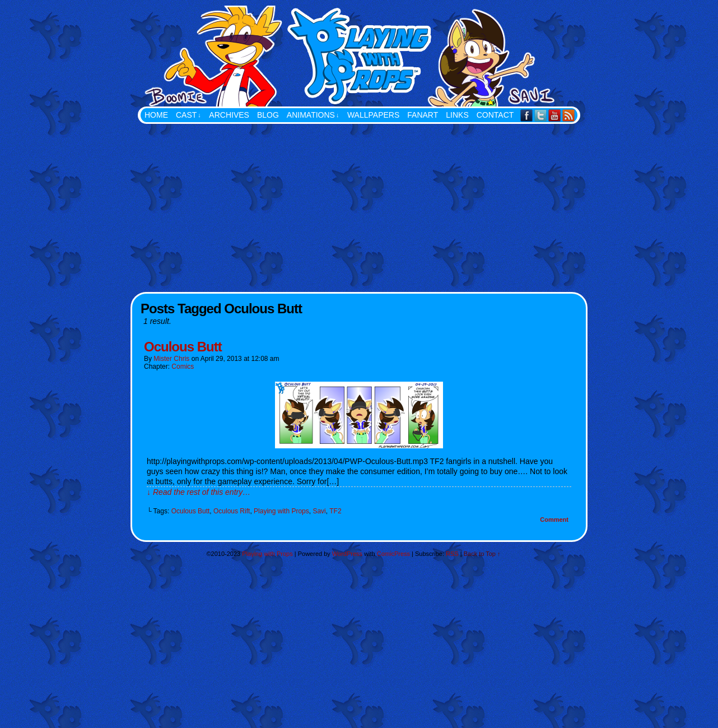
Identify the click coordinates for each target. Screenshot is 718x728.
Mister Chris (171, 359)
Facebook (527, 115)
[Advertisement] (359, 208)
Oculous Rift (232, 511)
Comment (554, 520)
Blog (268, 115)
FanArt (423, 115)
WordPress (347, 554)
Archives (229, 115)
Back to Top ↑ (482, 554)
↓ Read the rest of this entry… (199, 492)
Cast (188, 115)
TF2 (335, 511)
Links (457, 115)
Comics (183, 367)
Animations (313, 115)
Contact (495, 115)
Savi (319, 511)
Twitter (541, 115)
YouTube (555, 115)
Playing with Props (415, 56)
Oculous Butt (183, 347)
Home (156, 115)
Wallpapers (373, 115)
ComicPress (393, 554)
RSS (569, 115)
